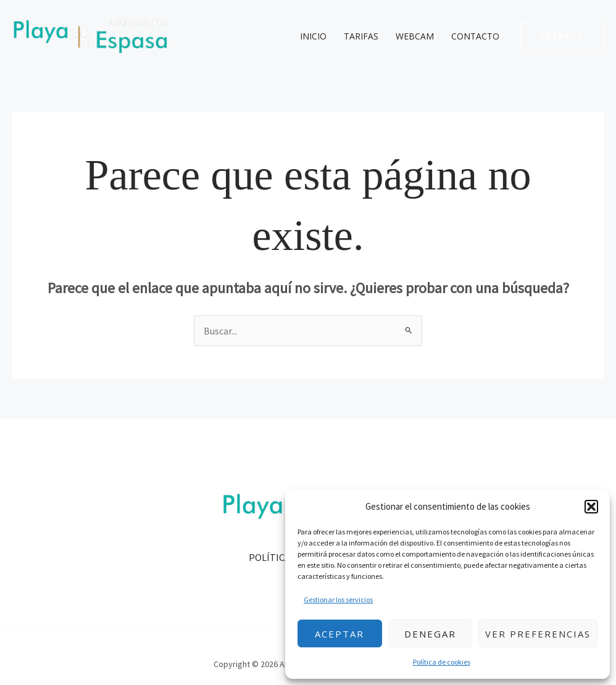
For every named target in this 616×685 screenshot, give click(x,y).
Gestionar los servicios (338, 600)
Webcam (415, 36)
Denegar (430, 634)
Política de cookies (442, 662)
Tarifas (361, 36)
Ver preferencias (538, 634)
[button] (591, 507)
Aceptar (339, 634)
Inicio (313, 36)
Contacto (475, 36)
